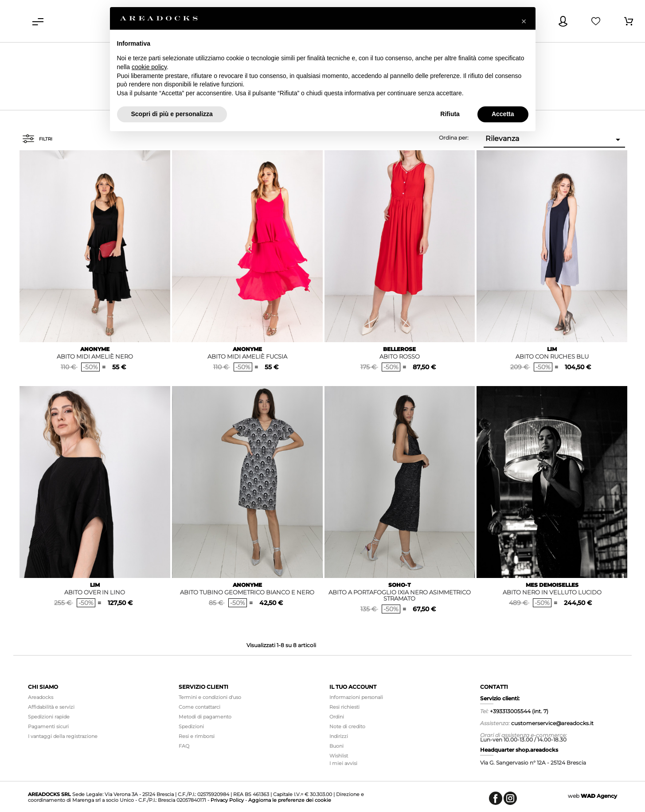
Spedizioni (191, 726)
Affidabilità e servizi (51, 707)
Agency (599, 796)
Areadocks (41, 697)
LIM (552, 349)
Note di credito (347, 726)
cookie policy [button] (149, 67)
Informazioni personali (356, 697)
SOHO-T (400, 585)
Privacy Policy (227, 800)
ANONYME (95, 349)
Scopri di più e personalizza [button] (172, 114)
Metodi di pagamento (205, 717)
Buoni (336, 746)
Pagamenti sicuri (48, 726)
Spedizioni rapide (49, 717)
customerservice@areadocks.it (552, 723)
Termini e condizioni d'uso (210, 697)
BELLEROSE (399, 349)
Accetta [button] (503, 114)
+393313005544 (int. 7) (519, 711)
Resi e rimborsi (197, 736)
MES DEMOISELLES (552, 585)
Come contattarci (199, 707)
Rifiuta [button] (450, 114)
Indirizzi (339, 736)
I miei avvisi (343, 763)
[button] (524, 21)
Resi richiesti (344, 707)
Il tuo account (353, 687)
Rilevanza (554, 140)
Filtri (37, 139)
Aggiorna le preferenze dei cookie (290, 800)
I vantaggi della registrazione (63, 736)
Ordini (337, 717)
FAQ (184, 746)
